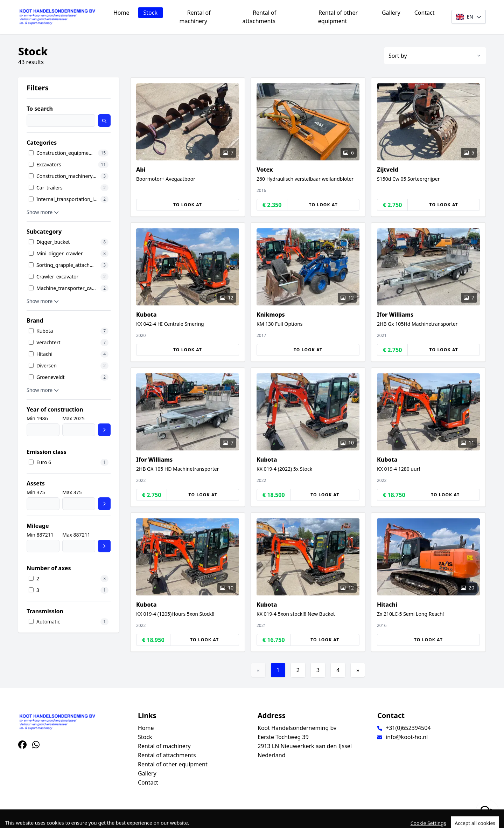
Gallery (391, 13)
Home (121, 13)
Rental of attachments (260, 17)
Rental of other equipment (338, 17)
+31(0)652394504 (408, 728)
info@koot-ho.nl (407, 737)
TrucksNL (56, 819)
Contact (425, 13)
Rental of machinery (195, 17)
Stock (150, 13)
